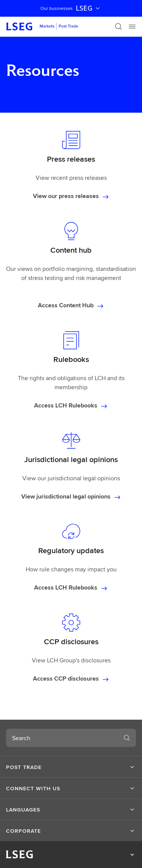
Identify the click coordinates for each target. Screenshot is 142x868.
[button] (71, 767)
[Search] (119, 27)
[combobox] (62, 738)
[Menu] (132, 27)
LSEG (89, 8)
